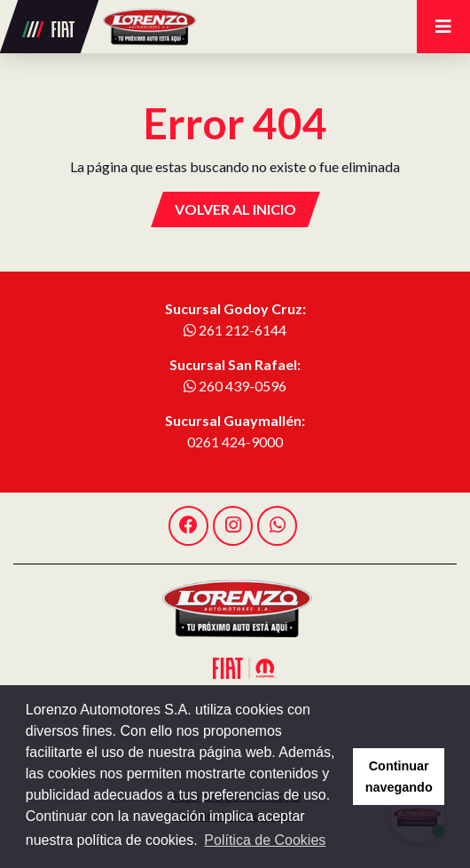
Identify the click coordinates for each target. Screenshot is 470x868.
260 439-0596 (235, 386)
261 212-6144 (235, 330)
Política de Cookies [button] (265, 840)
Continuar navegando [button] (399, 777)
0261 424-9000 (235, 442)
